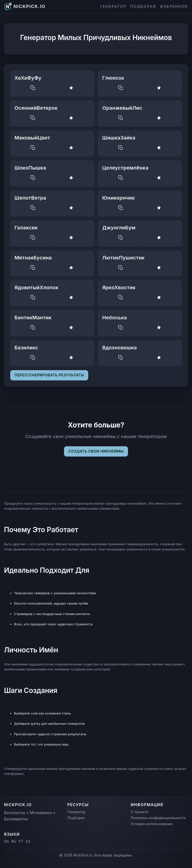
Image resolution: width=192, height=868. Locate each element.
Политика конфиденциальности (158, 818)
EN (6, 841)
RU (14, 841)
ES (28, 841)
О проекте (140, 812)
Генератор (113, 6)
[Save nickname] (71, 88)
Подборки (143, 6)
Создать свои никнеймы (96, 451)
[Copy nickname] (33, 88)
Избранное (174, 6)
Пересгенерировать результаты (49, 375)
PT (21, 841)
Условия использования (152, 824)
